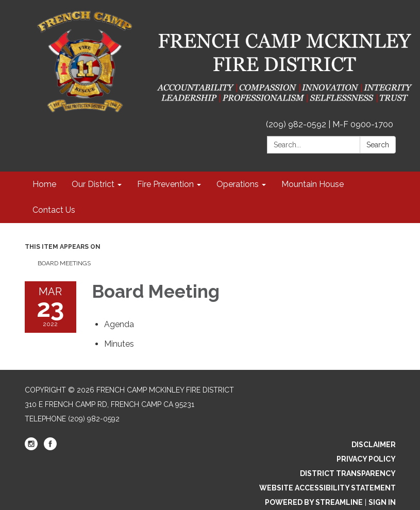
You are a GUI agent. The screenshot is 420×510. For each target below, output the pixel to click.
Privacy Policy (366, 459)
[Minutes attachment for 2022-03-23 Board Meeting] (119, 344)
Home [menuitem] (44, 184)
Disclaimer (374, 445)
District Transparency (348, 473)
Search (378, 145)
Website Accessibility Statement (327, 488)
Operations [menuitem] (238, 184)
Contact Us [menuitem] (54, 210)
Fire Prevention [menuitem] (165, 184)
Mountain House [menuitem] (313, 184)
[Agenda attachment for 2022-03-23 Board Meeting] (119, 324)
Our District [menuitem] (93, 184)
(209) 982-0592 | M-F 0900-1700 (330, 124)
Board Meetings (64, 263)
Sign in (382, 502)
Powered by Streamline (314, 502)
